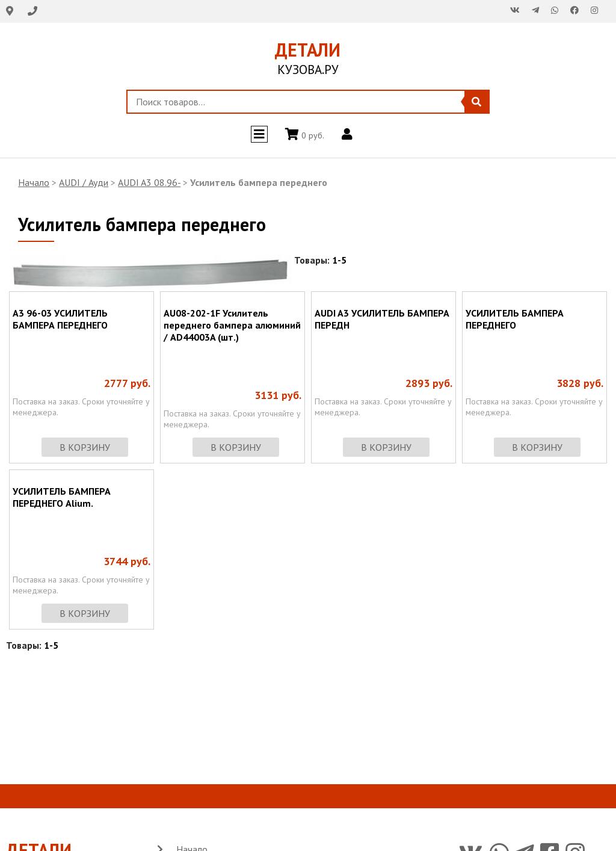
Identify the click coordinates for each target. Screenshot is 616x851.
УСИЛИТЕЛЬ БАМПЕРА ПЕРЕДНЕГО (515, 319)
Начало (34, 182)
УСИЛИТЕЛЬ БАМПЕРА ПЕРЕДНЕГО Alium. (62, 497)
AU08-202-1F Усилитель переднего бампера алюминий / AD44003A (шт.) (232, 325)
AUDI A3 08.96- (149, 182)
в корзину (85, 447)
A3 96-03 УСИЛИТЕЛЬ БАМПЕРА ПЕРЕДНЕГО (60, 319)
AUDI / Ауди (84, 182)
